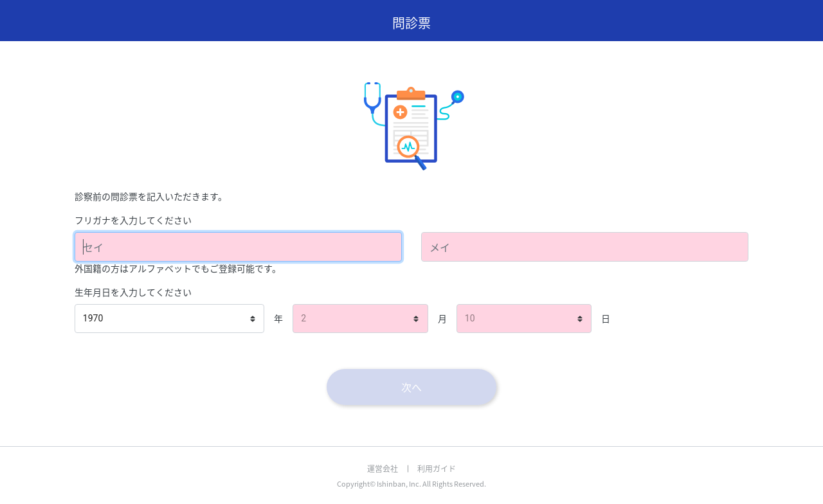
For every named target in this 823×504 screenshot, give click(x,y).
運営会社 (383, 469)
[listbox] (169, 319)
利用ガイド (437, 469)
